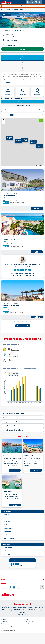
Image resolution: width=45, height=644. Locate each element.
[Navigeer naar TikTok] (18, 587)
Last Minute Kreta (8, 551)
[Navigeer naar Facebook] (3, 587)
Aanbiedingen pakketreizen (23, 105)
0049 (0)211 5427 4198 (22, 270)
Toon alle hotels (23, 326)
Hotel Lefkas (7, 525)
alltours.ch (4, 621)
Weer (23, 63)
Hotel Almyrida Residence (11, 305)
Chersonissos (29, 455)
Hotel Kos (6, 518)
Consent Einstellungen (7, 626)
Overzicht (22, 58)
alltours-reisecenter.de (28, 621)
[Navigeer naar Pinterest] (10, 587)
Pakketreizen (6, 30)
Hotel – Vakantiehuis (19, 30)
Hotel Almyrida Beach (9, 239)
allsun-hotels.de (27, 624)
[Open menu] (43, 2)
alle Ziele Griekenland (9, 538)
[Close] (44, 6)
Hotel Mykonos (8, 528)
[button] (38, 146)
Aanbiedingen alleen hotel (22, 102)
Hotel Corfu (7, 515)
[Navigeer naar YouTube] (14, 587)
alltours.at (4, 619)
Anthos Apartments (9, 196)
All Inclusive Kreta (8, 547)
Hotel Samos (7, 535)
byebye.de (4, 624)
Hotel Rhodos (7, 532)
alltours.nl (25, 619)
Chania (6, 455)
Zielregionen (22, 69)
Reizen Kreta (7, 554)
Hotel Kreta (7, 521)
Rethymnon (7, 492)
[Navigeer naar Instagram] (7, 587)
